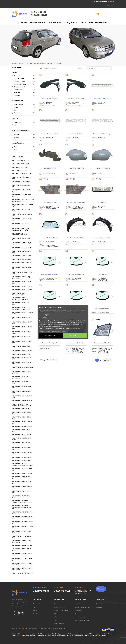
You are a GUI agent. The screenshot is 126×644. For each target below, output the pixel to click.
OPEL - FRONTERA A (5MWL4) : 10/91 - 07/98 (22, 178)
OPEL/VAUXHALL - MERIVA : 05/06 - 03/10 (22, 418)
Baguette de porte (23, 79)
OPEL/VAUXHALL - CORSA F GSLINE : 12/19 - (22, 358)
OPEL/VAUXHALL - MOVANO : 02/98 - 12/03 (22, 453)
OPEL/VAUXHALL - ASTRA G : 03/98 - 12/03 (22, 215)
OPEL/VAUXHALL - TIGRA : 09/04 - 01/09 (21, 492)
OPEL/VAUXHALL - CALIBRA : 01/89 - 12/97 (22, 268)
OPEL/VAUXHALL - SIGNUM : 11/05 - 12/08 (22, 482)
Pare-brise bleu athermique (76, 274)
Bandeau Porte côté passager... (102, 134)
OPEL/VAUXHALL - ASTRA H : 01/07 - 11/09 (22, 225)
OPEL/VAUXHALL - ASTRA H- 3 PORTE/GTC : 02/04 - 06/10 (20, 229)
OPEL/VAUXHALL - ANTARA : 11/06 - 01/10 (22, 196)
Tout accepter (75, 335)
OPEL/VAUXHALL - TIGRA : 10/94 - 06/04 (21, 497)
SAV (55, 614)
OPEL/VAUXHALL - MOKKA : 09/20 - (22, 435)
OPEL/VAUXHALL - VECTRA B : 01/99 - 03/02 (22, 513)
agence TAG (62, 629)
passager (23, 137)
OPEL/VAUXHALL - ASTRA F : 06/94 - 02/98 (22, 205)
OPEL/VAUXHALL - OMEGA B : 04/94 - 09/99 (22, 470)
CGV (76, 614)
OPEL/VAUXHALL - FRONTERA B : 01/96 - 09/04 (21, 378)
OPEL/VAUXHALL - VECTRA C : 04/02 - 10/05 (23, 523)
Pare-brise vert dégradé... (102, 309)
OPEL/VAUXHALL (18, 157)
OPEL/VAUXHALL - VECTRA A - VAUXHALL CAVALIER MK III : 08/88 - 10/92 (22, 507)
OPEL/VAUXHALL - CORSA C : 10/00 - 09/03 (22, 328)
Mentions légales (46, 629)
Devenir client (100, 607)
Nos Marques (36, 604)
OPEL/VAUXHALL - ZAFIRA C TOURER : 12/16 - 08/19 (22, 569)
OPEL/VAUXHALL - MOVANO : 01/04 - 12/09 (22, 444)
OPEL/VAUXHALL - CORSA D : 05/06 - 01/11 (22, 342)
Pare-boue (23, 93)
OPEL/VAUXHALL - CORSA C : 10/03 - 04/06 (22, 333)
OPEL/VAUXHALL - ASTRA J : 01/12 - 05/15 (22, 239)
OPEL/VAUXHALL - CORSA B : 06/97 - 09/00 (22, 323)
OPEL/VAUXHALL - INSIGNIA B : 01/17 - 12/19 (22, 397)
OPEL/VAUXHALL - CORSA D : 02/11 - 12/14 (22, 337)
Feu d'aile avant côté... (50, 202)
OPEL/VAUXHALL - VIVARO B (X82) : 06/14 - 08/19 (22, 542)
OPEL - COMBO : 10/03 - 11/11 (20, 171)
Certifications (79, 611)
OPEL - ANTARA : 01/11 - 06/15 (20, 164)
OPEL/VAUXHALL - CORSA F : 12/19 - (22, 354)
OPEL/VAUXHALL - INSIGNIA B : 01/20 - (23, 401)
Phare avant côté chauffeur (76, 343)
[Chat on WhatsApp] (63, 591)
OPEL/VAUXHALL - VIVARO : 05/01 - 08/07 (22, 532)
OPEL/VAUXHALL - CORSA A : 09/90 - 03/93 (22, 313)
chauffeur (23, 135)
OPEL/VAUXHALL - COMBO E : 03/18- (22, 290)
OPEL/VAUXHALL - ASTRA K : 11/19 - (22, 256)
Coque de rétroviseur (23, 84)
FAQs (55, 617)
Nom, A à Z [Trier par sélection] (99, 68)
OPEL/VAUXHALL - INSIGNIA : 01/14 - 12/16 (22, 392)
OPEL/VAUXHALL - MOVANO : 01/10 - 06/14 (22, 449)
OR (23, 110)
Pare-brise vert (102, 274)
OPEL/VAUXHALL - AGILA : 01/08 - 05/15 (21, 191)
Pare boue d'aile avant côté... (76, 238)
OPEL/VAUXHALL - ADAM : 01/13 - (21, 182)
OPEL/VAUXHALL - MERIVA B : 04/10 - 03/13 (22, 423)
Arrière (23, 147)
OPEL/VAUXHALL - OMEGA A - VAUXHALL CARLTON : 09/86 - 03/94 (22, 465)
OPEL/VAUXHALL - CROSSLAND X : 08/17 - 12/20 (21, 373)
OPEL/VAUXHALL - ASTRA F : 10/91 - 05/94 (22, 210)
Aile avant (23, 76)
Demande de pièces (59, 607)
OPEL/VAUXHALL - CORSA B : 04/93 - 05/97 (22, 318)
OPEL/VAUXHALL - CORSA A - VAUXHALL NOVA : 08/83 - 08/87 (21, 308)
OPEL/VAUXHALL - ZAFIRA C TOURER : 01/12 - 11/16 (22, 564)
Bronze (23, 107)
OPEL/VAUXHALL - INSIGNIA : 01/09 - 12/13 (22, 387)
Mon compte (99, 604)
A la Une (35, 611)
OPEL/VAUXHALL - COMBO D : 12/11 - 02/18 (22, 283)
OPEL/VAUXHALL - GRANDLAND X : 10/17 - (21, 382)
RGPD (55, 620)
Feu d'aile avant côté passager (76, 202)
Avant (23, 150)
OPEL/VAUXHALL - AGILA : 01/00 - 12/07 (21, 186)
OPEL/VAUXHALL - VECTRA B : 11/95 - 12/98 (22, 518)
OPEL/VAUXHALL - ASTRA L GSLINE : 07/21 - (22, 263)
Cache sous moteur (23, 81)
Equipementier (23, 122)
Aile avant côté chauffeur (50, 98)
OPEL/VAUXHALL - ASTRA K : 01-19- (22, 248)
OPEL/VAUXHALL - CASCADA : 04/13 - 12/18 (22, 273)
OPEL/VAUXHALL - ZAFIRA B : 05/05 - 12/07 (22, 559)
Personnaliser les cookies (59, 331)
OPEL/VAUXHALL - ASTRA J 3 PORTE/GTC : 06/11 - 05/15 (20, 234)
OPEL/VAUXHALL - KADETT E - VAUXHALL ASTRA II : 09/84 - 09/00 (22, 405)
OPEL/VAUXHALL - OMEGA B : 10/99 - (22, 474)
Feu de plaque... (102, 202)
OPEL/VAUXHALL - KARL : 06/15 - (21, 409)
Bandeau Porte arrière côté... (102, 98)
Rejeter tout (51, 335)
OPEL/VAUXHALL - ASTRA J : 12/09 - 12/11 (22, 244)
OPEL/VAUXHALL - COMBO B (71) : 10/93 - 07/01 (21, 278)
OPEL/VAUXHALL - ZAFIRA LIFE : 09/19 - (22, 574)
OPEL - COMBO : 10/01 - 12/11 (20, 167)
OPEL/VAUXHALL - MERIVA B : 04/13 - (22, 427)
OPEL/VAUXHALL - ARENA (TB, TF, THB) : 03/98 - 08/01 (23, 200)
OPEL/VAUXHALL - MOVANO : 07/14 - (22, 461)
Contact (56, 604)
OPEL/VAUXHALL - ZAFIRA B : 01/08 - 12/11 (22, 555)
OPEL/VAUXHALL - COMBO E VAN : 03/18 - (21, 304)
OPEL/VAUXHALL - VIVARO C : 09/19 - (22, 546)
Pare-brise (23, 95)
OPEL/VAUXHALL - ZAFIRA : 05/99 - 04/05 (22, 550)
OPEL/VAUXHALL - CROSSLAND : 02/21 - (23, 368)
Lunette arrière (23, 90)
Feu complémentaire (23, 87)
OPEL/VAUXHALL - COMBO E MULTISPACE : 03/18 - (20, 294)
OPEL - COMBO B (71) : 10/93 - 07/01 (22, 174)
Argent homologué (23, 105)
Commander (101, 589)
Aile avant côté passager (76, 98)
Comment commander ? (61, 611)
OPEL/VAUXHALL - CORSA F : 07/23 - (22, 351)
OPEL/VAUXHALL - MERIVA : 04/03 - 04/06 (22, 413)
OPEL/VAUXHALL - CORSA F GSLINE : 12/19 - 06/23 (22, 363)
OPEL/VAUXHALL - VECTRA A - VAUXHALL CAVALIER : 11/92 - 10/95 (22, 502)
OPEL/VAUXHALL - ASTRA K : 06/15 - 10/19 (22, 252)
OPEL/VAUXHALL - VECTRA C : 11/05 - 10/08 (22, 527)
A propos (77, 604)
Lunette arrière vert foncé (50, 238)
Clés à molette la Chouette (82, 607)
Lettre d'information (60, 624)
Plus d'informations (45, 331)
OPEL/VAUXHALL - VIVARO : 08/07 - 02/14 (22, 537)
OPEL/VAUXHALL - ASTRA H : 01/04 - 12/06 (22, 220)
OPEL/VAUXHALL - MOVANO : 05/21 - (22, 457)
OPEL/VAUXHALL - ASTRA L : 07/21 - (22, 259)
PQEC (34, 607)
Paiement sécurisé (80, 617)
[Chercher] (71, 14)
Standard (23, 113)
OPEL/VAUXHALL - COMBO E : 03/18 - (22, 287)
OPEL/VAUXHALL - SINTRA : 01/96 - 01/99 (22, 487)
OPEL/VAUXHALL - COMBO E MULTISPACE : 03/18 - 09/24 (20, 299)
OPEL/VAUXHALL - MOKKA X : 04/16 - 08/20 (22, 439)
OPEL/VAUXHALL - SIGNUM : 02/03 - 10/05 (22, 478)
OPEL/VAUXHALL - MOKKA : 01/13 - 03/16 (21, 431)
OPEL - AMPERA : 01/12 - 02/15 (21, 161)
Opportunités (37, 614)
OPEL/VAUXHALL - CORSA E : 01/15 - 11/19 (22, 347)
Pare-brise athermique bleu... (50, 274)
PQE (23, 125)
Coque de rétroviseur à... (76, 168)
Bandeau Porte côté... (76, 134)
